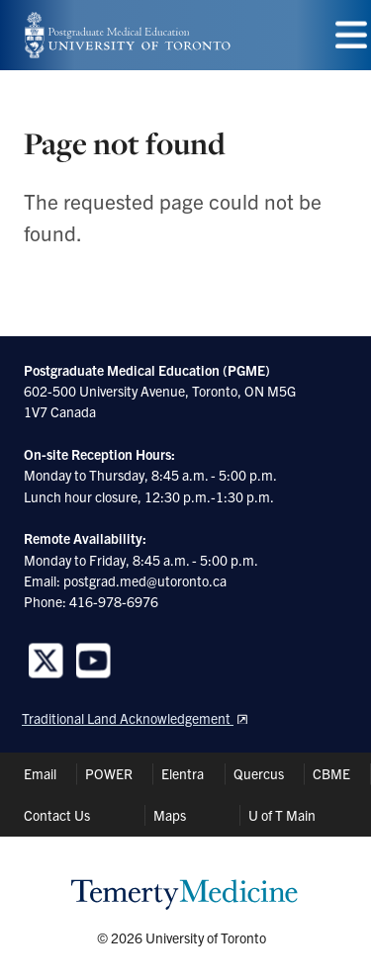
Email (40, 773)
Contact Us (57, 815)
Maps (170, 815)
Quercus (259, 773)
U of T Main (282, 815)
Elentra (183, 773)
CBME (331, 773)
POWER (109, 773)
